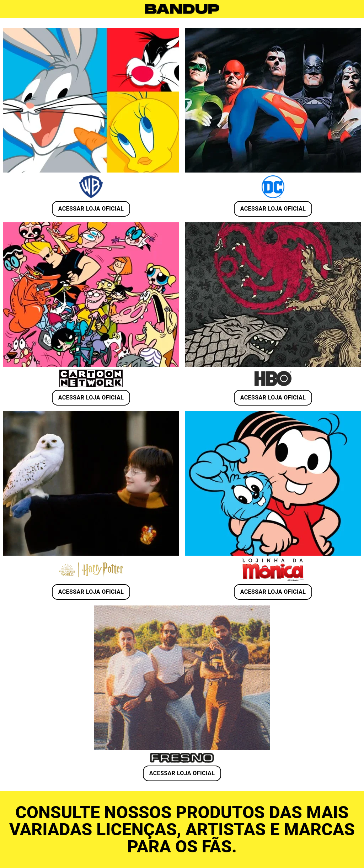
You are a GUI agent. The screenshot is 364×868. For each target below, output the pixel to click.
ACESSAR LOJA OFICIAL (91, 209)
